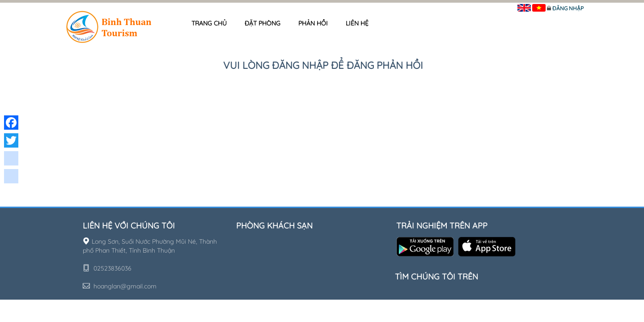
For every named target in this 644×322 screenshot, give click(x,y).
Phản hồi (313, 23)
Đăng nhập (568, 8)
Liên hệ (357, 23)
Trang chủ (209, 23)
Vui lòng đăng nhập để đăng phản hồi (323, 65)
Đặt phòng (263, 23)
